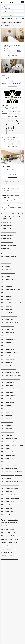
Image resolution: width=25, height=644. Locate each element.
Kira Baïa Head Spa (7, 136)
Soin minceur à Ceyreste (7, 299)
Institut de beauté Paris (7, 242)
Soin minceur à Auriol (6, 270)
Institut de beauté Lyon (7, 225)
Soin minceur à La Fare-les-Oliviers (10, 372)
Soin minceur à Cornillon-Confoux (10, 309)
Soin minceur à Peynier (7, 435)
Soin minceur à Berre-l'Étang (8, 276)
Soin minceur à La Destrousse (9, 369)
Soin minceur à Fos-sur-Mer (8, 339)
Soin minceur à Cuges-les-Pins (9, 316)
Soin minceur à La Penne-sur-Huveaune (11, 376)
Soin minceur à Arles (6, 263)
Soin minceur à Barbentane (8, 273)
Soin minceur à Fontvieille (8, 336)
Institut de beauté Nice (7, 239)
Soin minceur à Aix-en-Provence (9, 256)
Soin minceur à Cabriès (7, 286)
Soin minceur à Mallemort (8, 399)
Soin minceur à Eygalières (8, 326)
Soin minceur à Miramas (7, 419)
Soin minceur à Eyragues (7, 333)
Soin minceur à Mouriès (7, 422)
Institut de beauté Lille (7, 222)
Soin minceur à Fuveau (7, 343)
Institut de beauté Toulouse (8, 249)
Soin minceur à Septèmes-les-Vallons (11, 495)
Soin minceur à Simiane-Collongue (10, 498)
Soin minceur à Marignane (8, 402)
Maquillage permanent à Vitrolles (9, 539)
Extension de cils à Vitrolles (8, 536)
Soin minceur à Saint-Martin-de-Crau (10, 468)
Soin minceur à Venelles (7, 511)
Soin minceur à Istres (6, 362)
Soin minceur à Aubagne (7, 266)
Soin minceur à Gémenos (7, 349)
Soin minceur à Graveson (7, 356)
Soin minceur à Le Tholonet (8, 396)
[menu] (2, 2)
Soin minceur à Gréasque (7, 359)
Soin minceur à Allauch (7, 260)
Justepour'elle (6, 187)
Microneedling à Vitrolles (7, 556)
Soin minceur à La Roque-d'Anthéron (10, 379)
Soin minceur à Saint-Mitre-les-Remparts (11, 472)
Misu (3, 75)
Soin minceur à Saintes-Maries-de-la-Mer (12, 482)
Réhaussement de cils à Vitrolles (9, 559)
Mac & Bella (5, 106)
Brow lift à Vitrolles (6, 526)
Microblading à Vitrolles (7, 552)
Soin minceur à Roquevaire (8, 455)
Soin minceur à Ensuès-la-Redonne (10, 323)
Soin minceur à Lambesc (7, 386)
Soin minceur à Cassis (7, 296)
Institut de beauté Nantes (8, 235)
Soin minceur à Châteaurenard (9, 306)
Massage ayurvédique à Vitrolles (9, 542)
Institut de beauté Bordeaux (8, 219)
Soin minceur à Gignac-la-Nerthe (9, 352)
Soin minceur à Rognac (7, 449)
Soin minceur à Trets (6, 505)
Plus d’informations (12, 56)
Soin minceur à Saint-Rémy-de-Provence (11, 475)
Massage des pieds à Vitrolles (9, 549)
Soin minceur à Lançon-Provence (9, 389)
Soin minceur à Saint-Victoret (8, 478)
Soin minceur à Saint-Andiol (8, 462)
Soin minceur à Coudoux (7, 313)
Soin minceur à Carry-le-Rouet (9, 293)
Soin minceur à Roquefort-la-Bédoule (11, 452)
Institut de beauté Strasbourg (9, 245)
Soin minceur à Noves (7, 425)
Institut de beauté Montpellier (9, 232)
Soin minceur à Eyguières (7, 329)
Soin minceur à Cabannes (8, 283)
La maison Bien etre (7, 206)
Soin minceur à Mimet (7, 415)
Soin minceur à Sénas (7, 492)
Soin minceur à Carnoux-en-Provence (11, 290)
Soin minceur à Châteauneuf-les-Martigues (12, 303)
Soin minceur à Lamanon (7, 382)
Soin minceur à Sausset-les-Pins (9, 488)
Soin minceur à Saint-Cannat (8, 465)
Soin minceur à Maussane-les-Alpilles (11, 409)
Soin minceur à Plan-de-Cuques (9, 439)
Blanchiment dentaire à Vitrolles (9, 523)
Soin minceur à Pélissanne (8, 432)
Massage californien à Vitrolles (9, 546)
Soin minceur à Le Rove (7, 392)
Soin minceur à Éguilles (7, 319)
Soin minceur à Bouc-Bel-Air (8, 280)
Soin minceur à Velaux (7, 508)
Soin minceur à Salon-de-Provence (10, 485)
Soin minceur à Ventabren (8, 515)
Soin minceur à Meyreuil (7, 412)
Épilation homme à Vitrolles (8, 533)
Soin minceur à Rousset (7, 458)
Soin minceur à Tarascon (7, 502)
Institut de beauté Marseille (8, 229)
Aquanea (4, 44)
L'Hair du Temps (6, 166)
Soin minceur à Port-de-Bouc (8, 442)
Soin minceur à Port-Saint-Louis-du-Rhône (12, 445)
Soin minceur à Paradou (7, 429)
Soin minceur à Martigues (8, 405)
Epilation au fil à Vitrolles (7, 529)
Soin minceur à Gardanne (7, 346)
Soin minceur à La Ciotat (7, 366)
